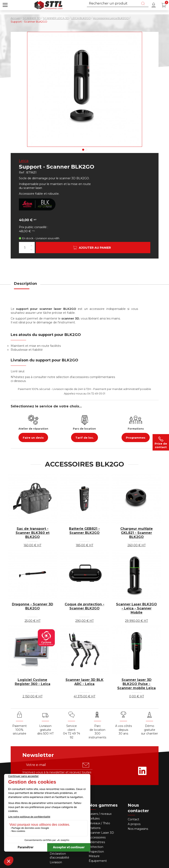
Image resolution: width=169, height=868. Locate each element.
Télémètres (97, 842)
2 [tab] (86, 150)
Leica (24, 161)
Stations (95, 828)
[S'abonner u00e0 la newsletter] (86, 765)
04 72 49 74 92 (72, 735)
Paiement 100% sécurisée (20, 730)
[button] (5, 5)
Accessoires (97, 837)
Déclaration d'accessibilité (59, 856)
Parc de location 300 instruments (97, 732)
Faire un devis (33, 438)
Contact (133, 819)
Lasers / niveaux (100, 814)
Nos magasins (138, 829)
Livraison (56, 862)
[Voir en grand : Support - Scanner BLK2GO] (85, 89)
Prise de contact (161, 442)
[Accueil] (48, 5)
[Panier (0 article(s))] (164, 5)
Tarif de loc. (84, 438)
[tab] (25, 286)
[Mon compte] (154, 5)
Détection (96, 847)
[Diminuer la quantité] (31, 249)
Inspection (96, 852)
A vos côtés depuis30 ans (124, 730)
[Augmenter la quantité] (31, 245)
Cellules (94, 819)
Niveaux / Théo (99, 823)
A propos (134, 824)
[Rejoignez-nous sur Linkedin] (142, 771)
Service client (72, 728)
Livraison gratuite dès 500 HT (45, 730)
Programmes (136, 438)
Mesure (94, 856)
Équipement (98, 861)
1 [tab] (83, 150)
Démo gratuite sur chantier (149, 730)
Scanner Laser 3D (101, 833)
